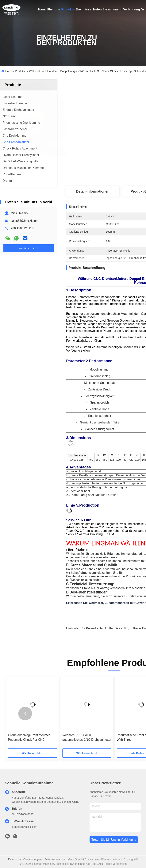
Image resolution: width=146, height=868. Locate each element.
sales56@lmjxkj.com (25, 221)
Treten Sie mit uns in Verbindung (116, 9)
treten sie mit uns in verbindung (114, 840)
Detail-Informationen (93, 191)
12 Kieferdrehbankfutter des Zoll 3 (105, 628)
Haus (42, 9)
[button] (25, 714)
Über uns (53, 9)
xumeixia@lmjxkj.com (24, 827)
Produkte (68, 9)
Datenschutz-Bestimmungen (25, 859)
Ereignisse (84, 9)
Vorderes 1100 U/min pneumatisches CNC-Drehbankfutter (87, 737)
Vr (143, 9)
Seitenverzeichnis (55, 859)
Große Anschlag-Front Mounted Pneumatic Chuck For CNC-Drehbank (29, 738)
